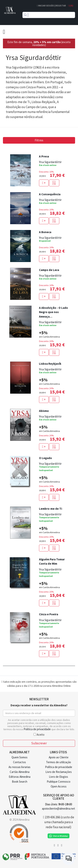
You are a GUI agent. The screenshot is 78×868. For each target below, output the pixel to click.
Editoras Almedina (20, 777)
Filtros (39, 140)
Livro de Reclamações (59, 772)
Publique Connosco (59, 782)
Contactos (19, 762)
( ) (71, 6)
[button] (54, 183)
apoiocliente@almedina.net (58, 809)
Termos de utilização (58, 762)
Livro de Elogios (58, 777)
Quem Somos (19, 757)
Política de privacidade (59, 767)
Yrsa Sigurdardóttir (50, 162)
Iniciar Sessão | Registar (51, 6)
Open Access (59, 786)
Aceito (39, 734)
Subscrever (39, 743)
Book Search (20, 782)
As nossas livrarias (19, 767)
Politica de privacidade (37, 729)
